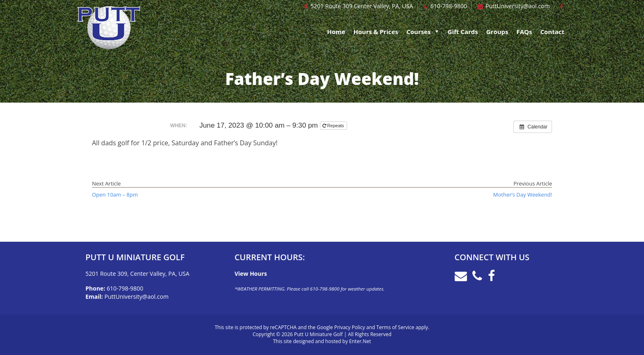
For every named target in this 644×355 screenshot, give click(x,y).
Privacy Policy (350, 327)
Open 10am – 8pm (115, 195)
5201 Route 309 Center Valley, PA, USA (362, 6)
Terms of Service (395, 327)
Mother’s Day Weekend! (523, 195)
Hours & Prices (376, 32)
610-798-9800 (449, 6)
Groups (497, 32)
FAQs (524, 32)
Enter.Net (360, 341)
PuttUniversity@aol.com (517, 6)
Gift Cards (463, 32)
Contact (553, 32)
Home (336, 32)
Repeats (334, 126)
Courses (418, 32)
